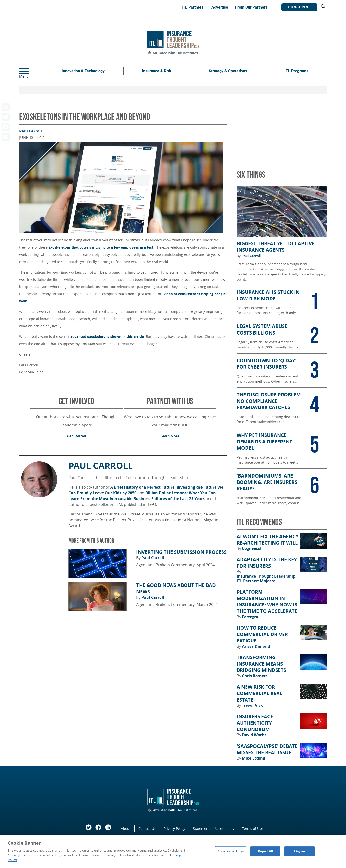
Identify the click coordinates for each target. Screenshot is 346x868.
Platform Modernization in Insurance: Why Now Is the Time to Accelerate (267, 602)
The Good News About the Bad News (176, 589)
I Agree (300, 851)
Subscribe (299, 7)
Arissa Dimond (256, 646)
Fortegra (250, 617)
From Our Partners (251, 7)
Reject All (265, 851)
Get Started (77, 436)
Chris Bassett (255, 676)
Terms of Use (253, 829)
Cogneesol (252, 548)
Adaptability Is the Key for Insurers (267, 563)
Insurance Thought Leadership (266, 576)
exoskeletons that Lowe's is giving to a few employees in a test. (101, 247)
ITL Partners (192, 7)
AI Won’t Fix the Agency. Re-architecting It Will (268, 540)
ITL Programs (296, 71)
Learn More (170, 436)
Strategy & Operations (228, 71)
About (126, 829)
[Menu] (31, 71)
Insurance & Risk (157, 71)
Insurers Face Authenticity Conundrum (255, 723)
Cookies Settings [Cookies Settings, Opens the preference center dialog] (231, 851)
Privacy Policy (174, 829)
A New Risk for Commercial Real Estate (259, 693)
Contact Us (147, 829)
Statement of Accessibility (214, 829)
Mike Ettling (253, 758)
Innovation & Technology (83, 71)
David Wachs (254, 735)
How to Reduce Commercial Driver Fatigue (262, 634)
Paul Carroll (31, 131)
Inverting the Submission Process (181, 552)
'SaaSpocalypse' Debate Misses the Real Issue (267, 750)
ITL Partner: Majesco (256, 581)
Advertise (220, 7)
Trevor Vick (252, 705)
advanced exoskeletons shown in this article (107, 337)
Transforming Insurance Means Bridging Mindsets (261, 664)
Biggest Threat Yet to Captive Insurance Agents (276, 247)
